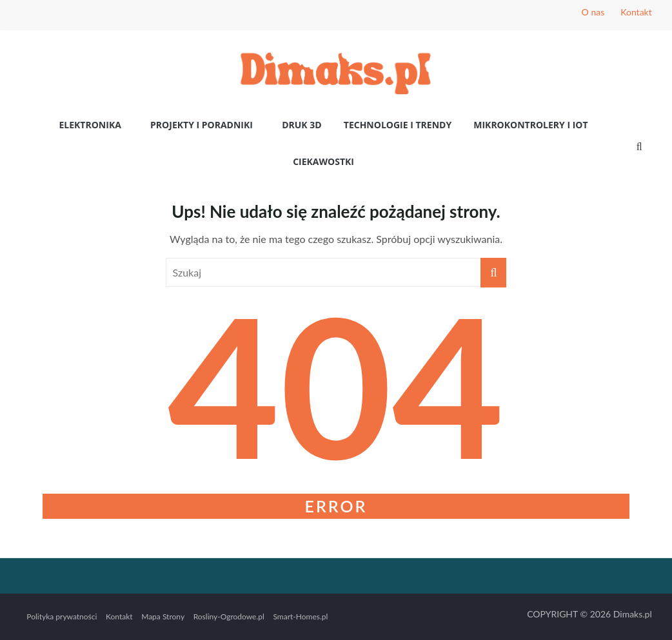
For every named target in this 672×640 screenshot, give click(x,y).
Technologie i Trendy (398, 125)
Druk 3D (302, 125)
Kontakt (636, 12)
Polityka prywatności (62, 616)
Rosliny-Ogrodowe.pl (229, 616)
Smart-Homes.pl (300, 616)
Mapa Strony (163, 616)
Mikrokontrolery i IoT (530, 125)
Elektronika (90, 125)
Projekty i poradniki (202, 125)
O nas (593, 12)
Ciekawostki (323, 161)
